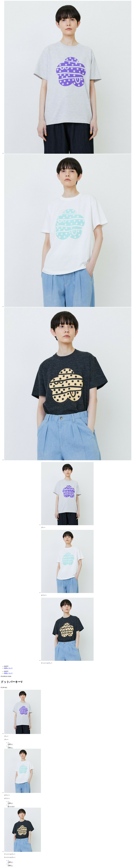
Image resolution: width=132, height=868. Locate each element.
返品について (8, 668)
